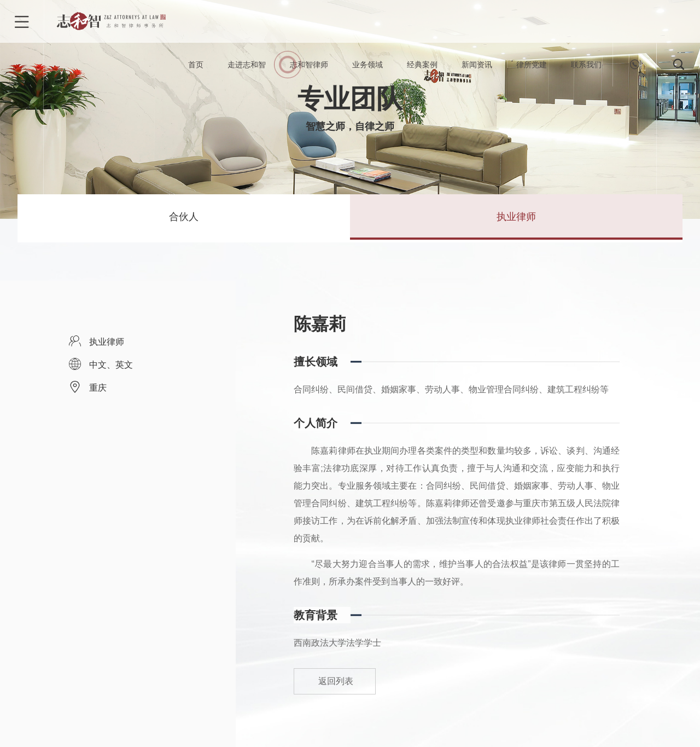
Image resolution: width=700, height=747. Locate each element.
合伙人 (184, 218)
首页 (196, 66)
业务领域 (367, 66)
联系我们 (586, 66)
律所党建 (532, 66)
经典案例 (422, 66)
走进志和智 (247, 66)
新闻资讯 (477, 66)
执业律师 (516, 218)
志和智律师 (309, 66)
